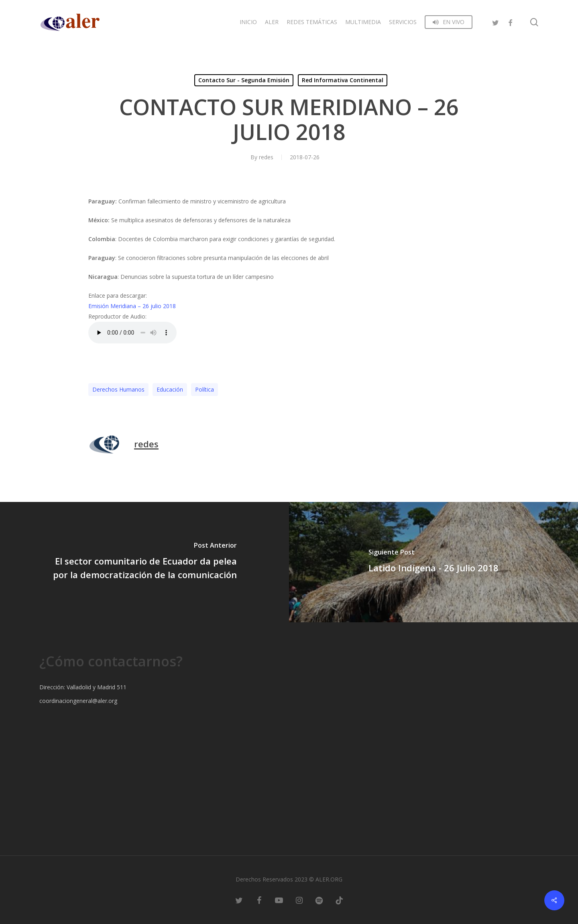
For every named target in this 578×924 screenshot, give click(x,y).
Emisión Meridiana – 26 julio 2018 (132, 306)
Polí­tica (205, 389)
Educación (170, 389)
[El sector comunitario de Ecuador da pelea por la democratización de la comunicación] (144, 562)
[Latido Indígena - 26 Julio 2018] (433, 562)
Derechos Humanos (118, 389)
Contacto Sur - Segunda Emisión (244, 80)
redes (266, 157)
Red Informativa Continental (343, 80)
